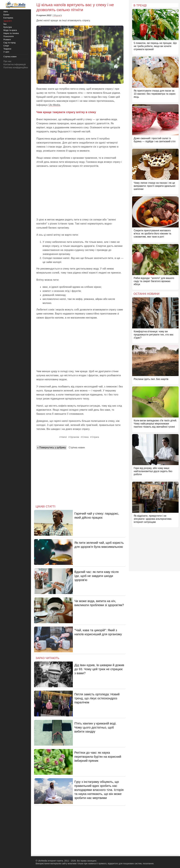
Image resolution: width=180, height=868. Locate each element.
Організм (75, 437)
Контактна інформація (15, 64)
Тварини (7, 49)
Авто (6, 12)
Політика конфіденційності (17, 67)
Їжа (5, 24)
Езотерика (8, 18)
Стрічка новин (77, 447)
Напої (64, 437)
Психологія (9, 36)
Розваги (7, 39)
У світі (6, 52)
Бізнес (6, 15)
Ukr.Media (54, 105)
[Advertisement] (80, 193)
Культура (8, 27)
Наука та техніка (11, 33)
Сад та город (9, 43)
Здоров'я (58, 15)
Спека (85, 437)
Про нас (7, 61)
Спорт (6, 46)
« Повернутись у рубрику (52, 447)
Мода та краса (10, 30)
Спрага (95, 437)
